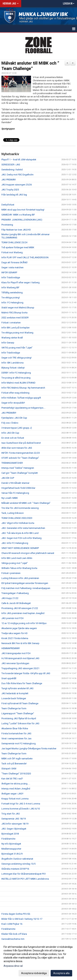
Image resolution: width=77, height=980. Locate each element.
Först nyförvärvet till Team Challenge (20, 703)
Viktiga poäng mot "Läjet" (15, 563)
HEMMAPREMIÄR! (11, 648)
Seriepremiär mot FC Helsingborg (19, 744)
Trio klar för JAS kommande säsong (20, 508)
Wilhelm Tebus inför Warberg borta (19, 568)
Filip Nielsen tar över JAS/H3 (16, 230)
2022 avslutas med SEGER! (15, 318)
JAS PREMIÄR (9, 180)
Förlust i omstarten (11, 323)
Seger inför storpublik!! (13, 403)
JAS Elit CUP (8, 478)
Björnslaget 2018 (10, 834)
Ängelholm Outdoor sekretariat (17, 859)
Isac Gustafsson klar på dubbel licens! (21, 443)
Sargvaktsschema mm (13, 939)
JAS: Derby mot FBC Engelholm (17, 175)
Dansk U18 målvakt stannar (15, 483)
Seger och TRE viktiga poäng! (16, 358)
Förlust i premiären (11, 573)
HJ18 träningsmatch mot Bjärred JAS (20, 658)
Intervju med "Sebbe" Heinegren (18, 468)
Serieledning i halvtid (12, 170)
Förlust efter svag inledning (15, 393)
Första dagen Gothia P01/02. (16, 914)
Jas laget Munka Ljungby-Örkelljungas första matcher (29, 749)
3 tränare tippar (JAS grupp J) (17, 428)
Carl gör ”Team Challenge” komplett (20, 473)
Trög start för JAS (11, 814)
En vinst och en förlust (13, 438)
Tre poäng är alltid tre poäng (16, 378)
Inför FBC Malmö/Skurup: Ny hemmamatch (23, 388)
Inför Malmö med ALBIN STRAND (18, 383)
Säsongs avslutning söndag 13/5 (18, 864)
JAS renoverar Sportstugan (15, 663)
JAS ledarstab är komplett (15, 693)
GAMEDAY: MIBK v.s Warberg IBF (18, 215)
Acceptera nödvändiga (34, 973)
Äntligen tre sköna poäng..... (16, 784)
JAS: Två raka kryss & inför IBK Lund (20, 533)
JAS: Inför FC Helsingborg (15, 543)
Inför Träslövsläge (11, 277)
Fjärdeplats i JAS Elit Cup (14, 418)
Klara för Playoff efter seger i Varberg (20, 282)
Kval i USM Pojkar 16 (12, 924)
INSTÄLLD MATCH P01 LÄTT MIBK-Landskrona (25, 879)
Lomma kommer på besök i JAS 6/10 (21, 809)
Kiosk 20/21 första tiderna (15, 638)
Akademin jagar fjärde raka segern (19, 628)
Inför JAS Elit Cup (10, 433)
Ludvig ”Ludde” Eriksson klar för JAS (20, 723)
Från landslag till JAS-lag (14, 195)
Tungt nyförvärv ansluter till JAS (17, 688)
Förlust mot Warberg (12, 252)
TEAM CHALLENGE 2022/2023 (17, 518)
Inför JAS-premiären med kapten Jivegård (23, 613)
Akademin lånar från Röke (15, 728)
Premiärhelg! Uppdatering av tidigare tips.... (23, 408)
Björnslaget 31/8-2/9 (12, 854)
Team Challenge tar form (14, 708)
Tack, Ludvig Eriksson (13, 513)
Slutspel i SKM (9, 769)
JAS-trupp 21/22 (10, 598)
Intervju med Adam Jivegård (16, 789)
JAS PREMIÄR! (9, 413)
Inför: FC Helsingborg (12, 303)
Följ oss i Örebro (10, 423)
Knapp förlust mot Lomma (15, 799)
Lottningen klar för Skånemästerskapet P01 (24, 874)
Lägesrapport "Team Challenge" (18, 713)
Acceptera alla (61, 973)
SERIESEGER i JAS (11, 165)
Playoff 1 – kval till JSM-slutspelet (19, 160)
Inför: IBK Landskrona (12, 363)
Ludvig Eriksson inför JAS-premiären (20, 578)
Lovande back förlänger (14, 698)
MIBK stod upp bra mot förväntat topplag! (23, 210)
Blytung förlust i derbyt (13, 368)
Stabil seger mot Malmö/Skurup (18, 308)
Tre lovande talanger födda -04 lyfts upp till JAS (26, 673)
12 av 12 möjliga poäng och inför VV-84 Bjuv (24, 623)
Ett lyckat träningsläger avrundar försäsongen (25, 583)
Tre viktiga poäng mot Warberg (17, 333)
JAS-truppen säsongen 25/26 (17, 185)
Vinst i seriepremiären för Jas (16, 738)
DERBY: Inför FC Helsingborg (16, 373)
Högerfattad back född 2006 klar (18, 488)
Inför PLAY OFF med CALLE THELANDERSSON (25, 257)
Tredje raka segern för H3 (14, 633)
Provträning (7, 225)
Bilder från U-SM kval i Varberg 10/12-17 (22, 919)
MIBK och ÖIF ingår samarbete (17, 759)
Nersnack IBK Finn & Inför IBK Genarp (20, 643)
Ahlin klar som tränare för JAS (17, 448)
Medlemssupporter (11, 849)
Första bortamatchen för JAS (16, 733)
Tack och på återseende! (14, 764)
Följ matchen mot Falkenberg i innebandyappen (26, 588)
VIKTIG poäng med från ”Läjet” (17, 348)
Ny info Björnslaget (11, 844)
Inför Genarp (8, 343)
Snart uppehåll (9, 678)
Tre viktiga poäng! (11, 298)
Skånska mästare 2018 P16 (15, 869)
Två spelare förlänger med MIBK (18, 247)
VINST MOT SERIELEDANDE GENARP (20, 548)
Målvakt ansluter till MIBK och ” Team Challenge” (26, 503)
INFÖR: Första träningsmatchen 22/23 (21, 453)
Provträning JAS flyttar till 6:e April (19, 718)
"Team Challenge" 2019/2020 (16, 774)
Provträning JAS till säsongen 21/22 (20, 608)
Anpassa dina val (13, 966)
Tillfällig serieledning (12, 293)
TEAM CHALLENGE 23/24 (14, 242)
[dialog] (38, 960)
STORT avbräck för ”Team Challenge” (20, 458)
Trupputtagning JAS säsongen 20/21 (20, 668)
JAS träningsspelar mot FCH (16, 653)
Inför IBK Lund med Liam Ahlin (17, 558)
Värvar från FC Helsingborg (15, 493)
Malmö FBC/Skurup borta (14, 313)
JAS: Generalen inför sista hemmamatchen (23, 528)
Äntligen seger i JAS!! (12, 794)
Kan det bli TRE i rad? (12, 779)
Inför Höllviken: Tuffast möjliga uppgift (21, 398)
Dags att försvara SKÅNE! (15, 262)
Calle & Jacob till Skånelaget (16, 603)
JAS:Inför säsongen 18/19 (15, 824)
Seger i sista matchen (12, 267)
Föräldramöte (8, 839)
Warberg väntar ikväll (12, 338)
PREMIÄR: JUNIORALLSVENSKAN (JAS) (22, 220)
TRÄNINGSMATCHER (12, 463)
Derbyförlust (8, 205)
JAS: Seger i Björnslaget (14, 829)
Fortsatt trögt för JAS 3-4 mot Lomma (21, 804)
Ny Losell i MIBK (10, 498)
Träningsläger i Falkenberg (15, 593)
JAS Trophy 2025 (10, 190)
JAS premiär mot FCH (12, 618)
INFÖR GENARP (9, 272)
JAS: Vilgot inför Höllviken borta (18, 523)
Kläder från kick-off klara (14, 934)
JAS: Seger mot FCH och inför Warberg (21, 538)
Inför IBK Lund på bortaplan (16, 328)
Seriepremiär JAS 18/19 (14, 819)
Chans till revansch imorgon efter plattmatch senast (28, 553)
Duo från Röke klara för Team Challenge (22, 683)
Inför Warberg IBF (10, 288)
